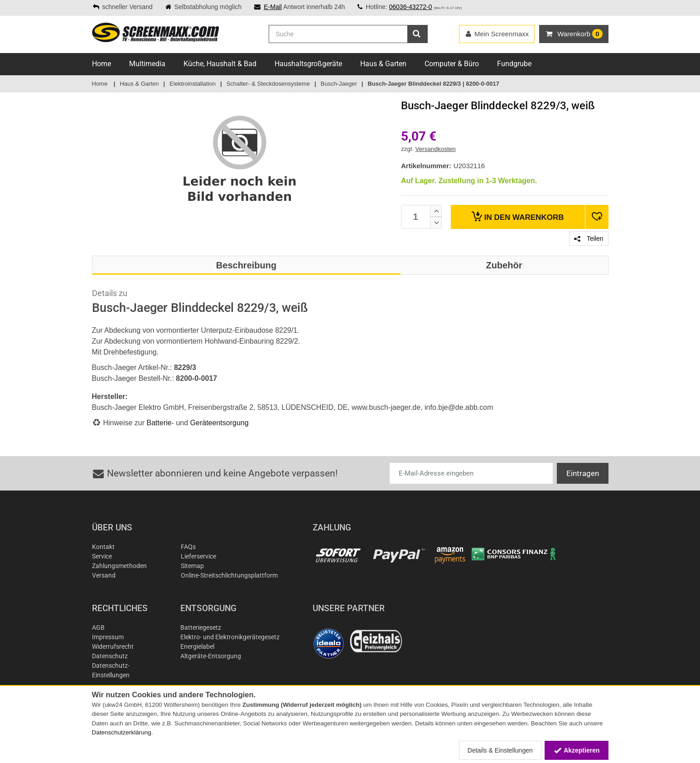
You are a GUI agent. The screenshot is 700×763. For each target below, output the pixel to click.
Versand (104, 575)
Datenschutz (110, 656)
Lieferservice (198, 556)
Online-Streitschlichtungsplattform (229, 575)
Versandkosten (436, 149)
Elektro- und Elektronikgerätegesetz (230, 637)
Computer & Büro (452, 64)
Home (101, 64)
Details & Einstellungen (500, 750)
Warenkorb (518, 216)
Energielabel (197, 646)
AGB (98, 627)
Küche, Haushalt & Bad (220, 64)
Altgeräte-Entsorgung (211, 656)
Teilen (589, 238)
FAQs (188, 547)
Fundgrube (514, 64)
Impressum (108, 637)
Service (102, 556)
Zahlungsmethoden (119, 566)
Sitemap (192, 566)
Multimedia (147, 64)
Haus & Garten (383, 64)
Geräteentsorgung (220, 423)
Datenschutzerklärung (122, 732)
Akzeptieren (577, 750)
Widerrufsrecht (113, 646)
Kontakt (103, 547)
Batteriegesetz (201, 627)
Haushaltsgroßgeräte (308, 64)
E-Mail (273, 7)
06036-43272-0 (410, 7)
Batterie (159, 423)
